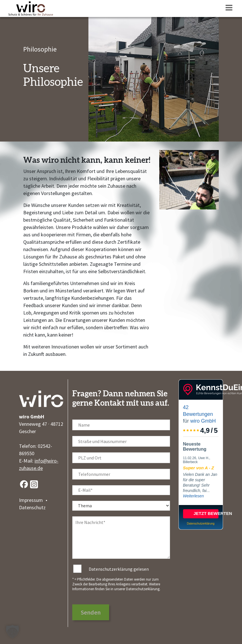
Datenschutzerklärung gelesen (119, 569)
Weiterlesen (194, 496)
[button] (12, 632)
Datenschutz (32, 507)
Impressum (31, 500)
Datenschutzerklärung (143, 589)
